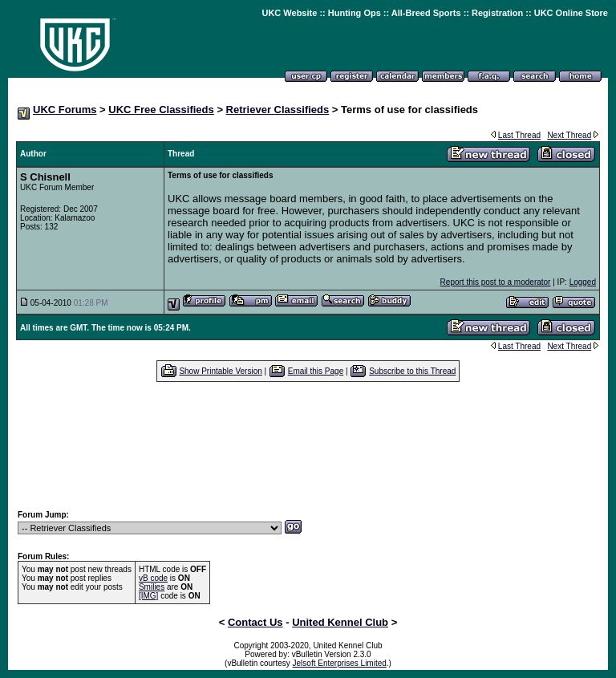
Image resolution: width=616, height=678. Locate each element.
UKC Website (289, 13)
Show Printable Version (220, 371)
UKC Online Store (571, 13)
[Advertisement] (308, 445)
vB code (153, 578)
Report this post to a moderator (496, 282)
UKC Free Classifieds (161, 110)
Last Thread (519, 135)
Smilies (152, 587)
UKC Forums (65, 110)
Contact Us (255, 622)
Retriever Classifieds (278, 110)
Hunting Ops (355, 13)
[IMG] (148, 596)
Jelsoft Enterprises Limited (340, 663)
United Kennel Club (340, 622)
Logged (583, 282)
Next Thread (569, 135)
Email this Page (316, 371)
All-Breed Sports (426, 13)
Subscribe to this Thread (412, 371)
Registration (497, 13)
